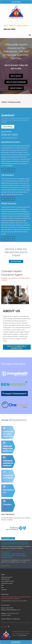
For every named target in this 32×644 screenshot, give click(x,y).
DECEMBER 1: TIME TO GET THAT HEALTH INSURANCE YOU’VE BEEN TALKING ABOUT (14, 556)
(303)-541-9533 (9, 608)
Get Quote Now (16, 261)
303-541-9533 (9, 29)
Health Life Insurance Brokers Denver (7, 578)
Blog (2, 587)
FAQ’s (3, 585)
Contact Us (4, 590)
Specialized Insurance (7, 583)
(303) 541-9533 (9, 135)
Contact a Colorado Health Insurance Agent (17, 347)
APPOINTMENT (16, 642)
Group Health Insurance (8, 581)
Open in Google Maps (14, 619)
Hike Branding (23, 635)
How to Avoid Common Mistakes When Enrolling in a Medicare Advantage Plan (15, 543)
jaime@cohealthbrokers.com (9, 138)
